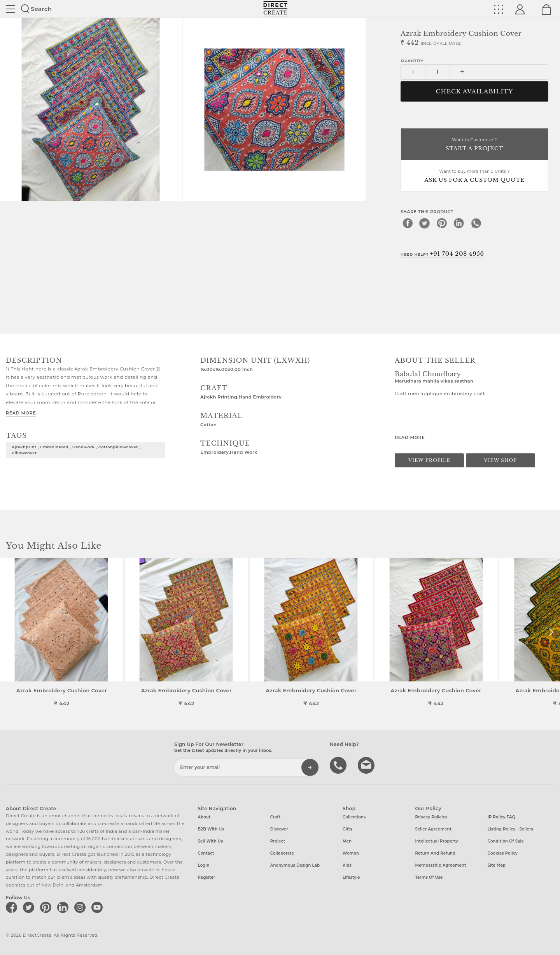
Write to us (367, 765)
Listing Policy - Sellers (510, 829)
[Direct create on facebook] (13, 907)
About (204, 817)
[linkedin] (459, 223)
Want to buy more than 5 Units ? (474, 176)
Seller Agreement (433, 829)
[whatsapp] (476, 223)
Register (207, 877)
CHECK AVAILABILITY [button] (475, 91)
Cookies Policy (503, 853)
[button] (551, 632)
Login (204, 865)
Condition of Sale (506, 841)
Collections (354, 817)
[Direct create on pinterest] (47, 907)
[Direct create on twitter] (30, 907)
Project (278, 841)
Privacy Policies (431, 817)
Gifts (347, 829)
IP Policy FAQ (502, 817)
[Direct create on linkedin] (64, 907)
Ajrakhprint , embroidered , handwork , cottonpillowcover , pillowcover (76, 450)
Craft (275, 817)
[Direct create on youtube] (98, 907)
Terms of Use (429, 877)
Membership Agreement (440, 865)
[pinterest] (442, 223)
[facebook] (408, 223)
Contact (206, 853)
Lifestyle (351, 877)
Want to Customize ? (474, 145)
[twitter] (425, 223)
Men (347, 841)
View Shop (500, 460)
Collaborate (282, 853)
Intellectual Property (436, 841)
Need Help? (442, 254)
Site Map (497, 865)
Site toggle (10, 9)
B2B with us (211, 829)
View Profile (429, 460)
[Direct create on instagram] (81, 907)
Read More (21, 413)
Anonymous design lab (295, 865)
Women (351, 853)
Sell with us (211, 841)
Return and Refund (435, 853)
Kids (347, 865)
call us (339, 765)
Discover (279, 829)
